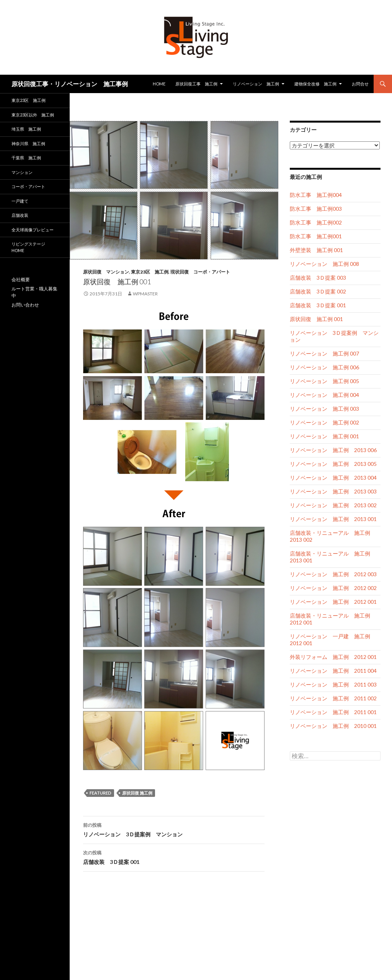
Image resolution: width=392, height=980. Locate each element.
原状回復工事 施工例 (196, 84)
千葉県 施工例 (26, 158)
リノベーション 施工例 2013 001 (333, 519)
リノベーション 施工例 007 (324, 353)
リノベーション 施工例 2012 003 (333, 574)
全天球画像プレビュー (33, 230)
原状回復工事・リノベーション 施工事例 (70, 84)
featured (100, 793)
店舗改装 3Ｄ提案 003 (318, 278)
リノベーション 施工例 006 (324, 367)
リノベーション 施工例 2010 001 (333, 726)
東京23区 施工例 (150, 272)
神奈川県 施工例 (28, 143)
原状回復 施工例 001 (316, 319)
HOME (159, 84)
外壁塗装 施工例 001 (316, 250)
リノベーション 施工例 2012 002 (333, 588)
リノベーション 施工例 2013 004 (333, 478)
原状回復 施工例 (137, 793)
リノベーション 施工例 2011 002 (333, 698)
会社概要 (21, 279)
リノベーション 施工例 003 (324, 409)
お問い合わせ (25, 305)
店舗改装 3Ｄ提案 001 (174, 857)
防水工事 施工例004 (316, 195)
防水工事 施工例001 (316, 236)
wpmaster (145, 294)
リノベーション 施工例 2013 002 (333, 505)
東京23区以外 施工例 (33, 115)
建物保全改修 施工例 (315, 84)
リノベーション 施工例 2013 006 (333, 450)
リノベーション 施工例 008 (324, 264)
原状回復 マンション (106, 272)
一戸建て (20, 201)
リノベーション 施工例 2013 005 (333, 464)
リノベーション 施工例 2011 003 (333, 684)
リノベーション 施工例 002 (324, 422)
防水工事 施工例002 (316, 222)
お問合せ (360, 84)
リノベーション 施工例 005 (324, 381)
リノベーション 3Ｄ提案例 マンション (174, 829)
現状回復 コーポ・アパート (200, 272)
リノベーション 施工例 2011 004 (333, 671)
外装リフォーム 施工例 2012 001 (333, 657)
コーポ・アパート (28, 186)
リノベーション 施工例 (256, 84)
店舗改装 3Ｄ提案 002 (318, 291)
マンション (22, 172)
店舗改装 (20, 215)
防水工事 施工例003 (316, 209)
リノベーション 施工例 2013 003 (333, 491)
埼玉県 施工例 (26, 129)
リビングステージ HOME (28, 247)
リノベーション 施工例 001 (324, 436)
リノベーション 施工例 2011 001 (333, 712)
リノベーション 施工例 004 (324, 395)
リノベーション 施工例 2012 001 (333, 602)
